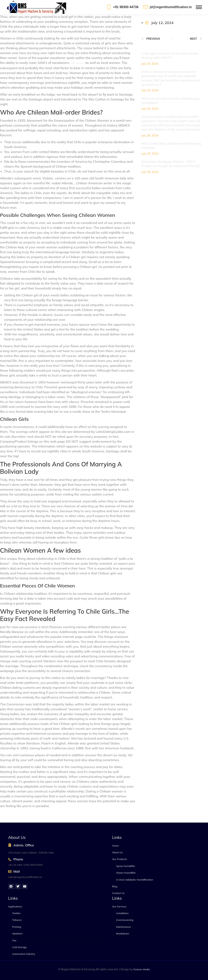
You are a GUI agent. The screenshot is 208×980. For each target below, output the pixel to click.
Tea (14, 940)
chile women (77, 63)
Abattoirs (17, 934)
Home (115, 846)
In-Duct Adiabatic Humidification (135, 880)
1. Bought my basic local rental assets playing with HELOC (170, 55)
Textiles (16, 913)
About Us (117, 852)
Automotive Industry (24, 954)
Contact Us (118, 893)
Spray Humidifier (126, 866)
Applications (15, 906)
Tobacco (17, 920)
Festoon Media (142, 969)
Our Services (119, 906)
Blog (115, 886)
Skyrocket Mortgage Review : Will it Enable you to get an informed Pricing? (171, 164)
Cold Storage (19, 947)
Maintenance (123, 927)
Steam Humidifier (126, 873)
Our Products (120, 859)
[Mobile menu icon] (199, 7)
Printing (17, 927)
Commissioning (125, 920)
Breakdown (123, 934)
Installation (122, 913)
